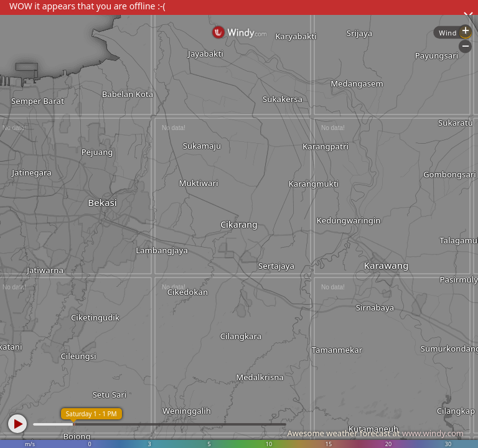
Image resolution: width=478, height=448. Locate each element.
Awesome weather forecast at (375, 433)
